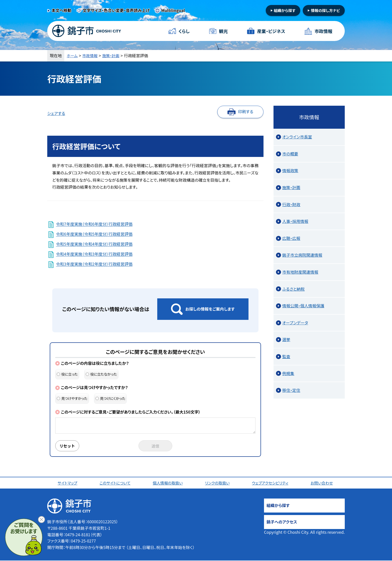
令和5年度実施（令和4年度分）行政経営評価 (94, 244)
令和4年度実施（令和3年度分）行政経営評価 (94, 254)
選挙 (286, 339)
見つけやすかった (72, 398)
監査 (286, 356)
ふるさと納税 (293, 289)
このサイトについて (116, 483)
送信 (155, 446)
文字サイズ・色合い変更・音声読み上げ (116, 10)
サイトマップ (68, 483)
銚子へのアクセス (282, 522)
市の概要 (290, 154)
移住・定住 (291, 390)
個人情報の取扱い (168, 483)
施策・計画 (113, 55)
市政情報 (323, 31)
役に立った (67, 374)
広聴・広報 (291, 238)
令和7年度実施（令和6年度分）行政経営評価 (94, 224)
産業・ (271, 31)
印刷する (246, 111)
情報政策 (290, 170)
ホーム (72, 55)
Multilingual (173, 10)
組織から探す (285, 10)
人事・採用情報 (295, 221)
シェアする (56, 113)
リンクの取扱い (218, 483)
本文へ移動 (61, 10)
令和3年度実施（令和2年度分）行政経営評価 (94, 264)
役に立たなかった (101, 374)
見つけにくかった (110, 398)
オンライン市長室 (297, 137)
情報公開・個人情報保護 (303, 306)
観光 (223, 31)
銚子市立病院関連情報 (302, 255)
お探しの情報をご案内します (210, 309)
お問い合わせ (323, 483)
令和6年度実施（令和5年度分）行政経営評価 (94, 234)
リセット (68, 446)
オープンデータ (295, 323)
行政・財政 (291, 204)
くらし (184, 31)
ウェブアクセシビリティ (271, 483)
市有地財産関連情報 (300, 272)
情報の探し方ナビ (325, 10)
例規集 (288, 373)
